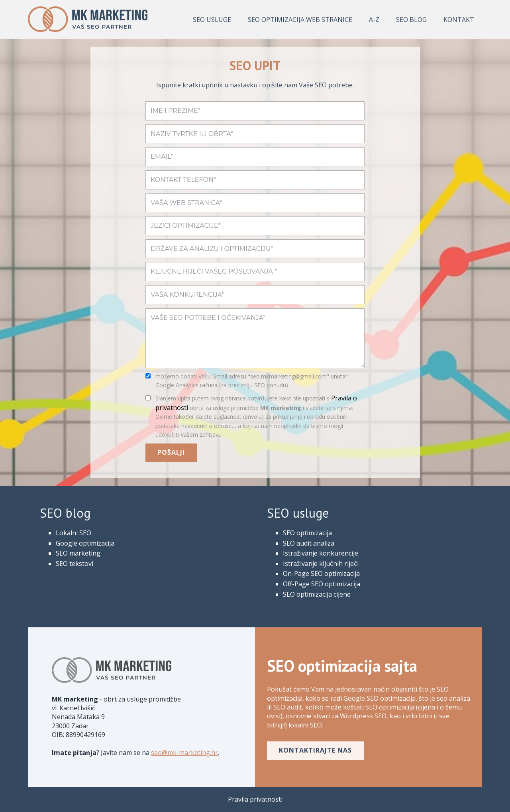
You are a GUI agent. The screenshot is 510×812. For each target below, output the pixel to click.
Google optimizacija (85, 543)
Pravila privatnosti (255, 799)
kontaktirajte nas (315, 750)
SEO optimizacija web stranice (300, 20)
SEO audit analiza (309, 543)
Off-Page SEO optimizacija (322, 584)
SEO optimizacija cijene (317, 594)
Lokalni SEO (74, 533)
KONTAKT (459, 20)
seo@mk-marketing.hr (184, 753)
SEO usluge (212, 20)
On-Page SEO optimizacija (321, 574)
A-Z (374, 20)
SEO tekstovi (75, 564)
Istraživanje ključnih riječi (321, 564)
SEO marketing (78, 553)
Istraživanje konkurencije (321, 553)
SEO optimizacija (307, 533)
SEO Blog (411, 20)
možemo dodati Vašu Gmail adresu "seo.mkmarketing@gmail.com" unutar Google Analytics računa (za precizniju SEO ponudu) (251, 381)
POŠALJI (171, 452)
